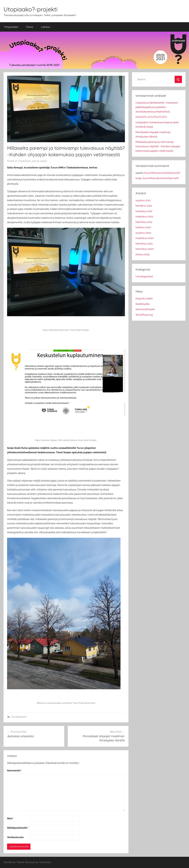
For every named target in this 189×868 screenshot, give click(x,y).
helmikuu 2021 (144, 222)
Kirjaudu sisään (144, 298)
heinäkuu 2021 (144, 206)
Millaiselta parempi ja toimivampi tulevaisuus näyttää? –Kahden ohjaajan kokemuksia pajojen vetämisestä (158, 146)
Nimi (11, 818)
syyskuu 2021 (143, 200)
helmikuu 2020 (144, 244)
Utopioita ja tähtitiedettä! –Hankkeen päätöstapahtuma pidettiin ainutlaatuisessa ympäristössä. (157, 107)
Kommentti (14, 770)
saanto (44, 161)
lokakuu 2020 (143, 227)
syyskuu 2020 (143, 233)
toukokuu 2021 (144, 211)
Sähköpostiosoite (18, 828)
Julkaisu (45, 27)
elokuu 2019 (142, 254)
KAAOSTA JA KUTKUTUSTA (151, 117)
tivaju (139, 178)
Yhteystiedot (11, 27)
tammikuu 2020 (145, 249)
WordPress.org (144, 315)
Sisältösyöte (143, 304)
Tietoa (29, 27)
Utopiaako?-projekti (31, 9)
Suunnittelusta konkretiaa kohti (162, 173)
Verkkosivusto (15, 837)
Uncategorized (19, 717)
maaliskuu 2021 (144, 216)
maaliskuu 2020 (145, 238)
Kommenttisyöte (145, 309)
